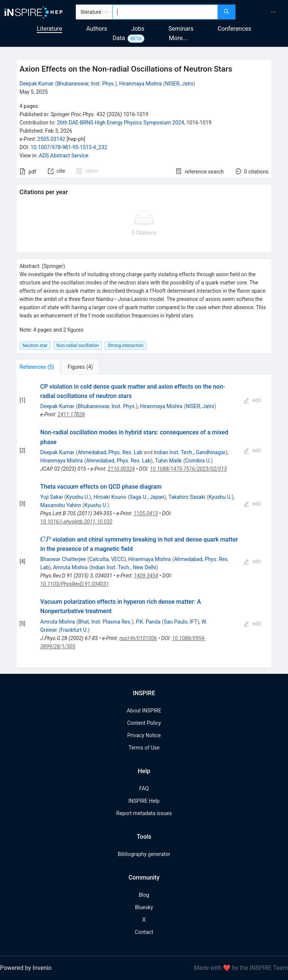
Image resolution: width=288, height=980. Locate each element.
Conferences (234, 29)
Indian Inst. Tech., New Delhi (124, 567)
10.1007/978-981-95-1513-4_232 (69, 147)
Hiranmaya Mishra (140, 84)
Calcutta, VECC (107, 559)
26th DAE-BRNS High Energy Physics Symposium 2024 (121, 123)
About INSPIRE (144, 711)
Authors (97, 29)
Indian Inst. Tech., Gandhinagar (190, 452)
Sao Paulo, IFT (181, 622)
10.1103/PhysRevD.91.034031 (74, 584)
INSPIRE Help (144, 801)
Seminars (181, 29)
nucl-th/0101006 (138, 638)
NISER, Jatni (179, 84)
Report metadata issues (144, 813)
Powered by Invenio (26, 968)
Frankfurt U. (74, 630)
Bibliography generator (144, 854)
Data (119, 38)
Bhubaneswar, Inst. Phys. (86, 84)
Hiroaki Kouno (110, 497)
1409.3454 (146, 576)
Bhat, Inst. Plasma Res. (105, 622)
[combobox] (165, 12)
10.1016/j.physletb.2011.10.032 (76, 522)
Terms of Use (144, 748)
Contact (144, 932)
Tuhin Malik (168, 461)
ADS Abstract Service (64, 156)
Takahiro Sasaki (187, 497)
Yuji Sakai (51, 497)
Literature (49, 29)
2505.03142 (51, 139)
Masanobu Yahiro (61, 505)
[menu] (263, 12)
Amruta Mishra (70, 567)
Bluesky (144, 907)
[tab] (40, 367)
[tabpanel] (144, 521)
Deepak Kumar (37, 84)
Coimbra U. (198, 461)
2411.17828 (71, 414)
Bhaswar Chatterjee (63, 559)
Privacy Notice (144, 735)
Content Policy (144, 723)
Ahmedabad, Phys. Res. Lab (110, 452)
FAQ (144, 788)
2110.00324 (121, 469)
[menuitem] (273, 12)
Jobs (138, 29)
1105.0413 (146, 513)
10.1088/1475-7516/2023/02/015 (188, 469)
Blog (144, 895)
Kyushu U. (78, 497)
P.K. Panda (148, 622)
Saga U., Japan (147, 497)
